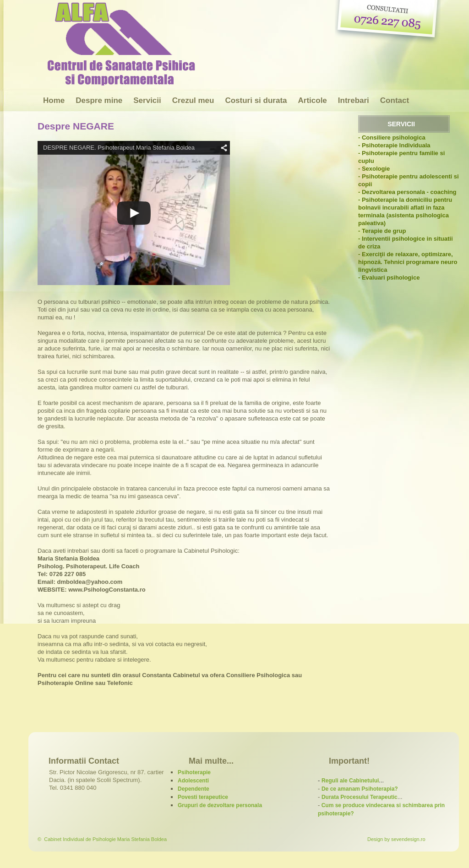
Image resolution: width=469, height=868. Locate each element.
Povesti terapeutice (203, 797)
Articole (313, 100)
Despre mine (99, 100)
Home (54, 100)
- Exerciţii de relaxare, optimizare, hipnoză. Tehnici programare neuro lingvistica (408, 262)
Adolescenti (193, 781)
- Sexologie (374, 169)
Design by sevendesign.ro (396, 839)
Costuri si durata (256, 100)
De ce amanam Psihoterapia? (360, 789)
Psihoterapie (194, 772)
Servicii (147, 100)
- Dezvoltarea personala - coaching (407, 192)
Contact (395, 100)
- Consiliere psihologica (392, 137)
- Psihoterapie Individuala (394, 145)
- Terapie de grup (382, 231)
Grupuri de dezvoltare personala (220, 805)
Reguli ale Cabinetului (350, 781)
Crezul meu (193, 100)
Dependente (194, 789)
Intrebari (354, 100)
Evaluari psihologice (391, 278)
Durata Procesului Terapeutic (360, 797)
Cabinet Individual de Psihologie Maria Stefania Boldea (105, 839)
